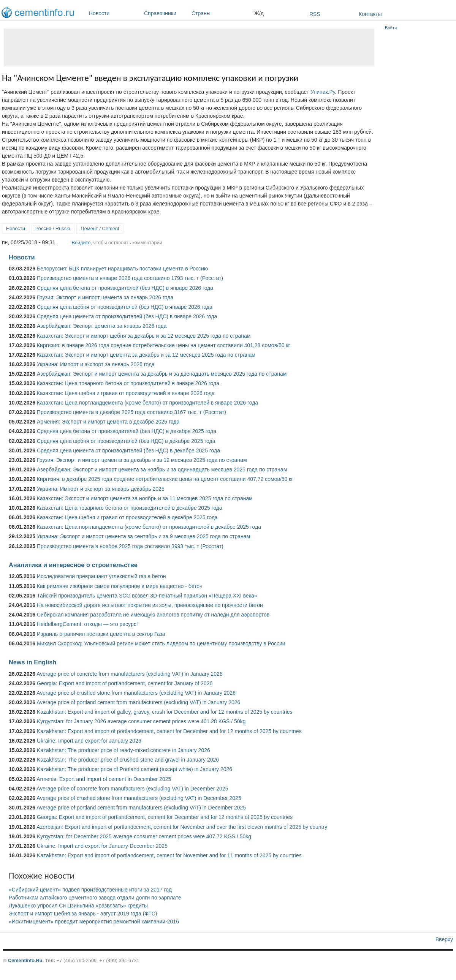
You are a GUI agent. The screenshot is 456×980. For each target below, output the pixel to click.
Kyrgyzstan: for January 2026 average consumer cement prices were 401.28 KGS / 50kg (141, 721)
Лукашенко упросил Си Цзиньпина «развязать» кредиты (78, 906)
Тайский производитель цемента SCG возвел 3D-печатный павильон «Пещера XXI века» (147, 596)
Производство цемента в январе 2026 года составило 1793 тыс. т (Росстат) (130, 278)
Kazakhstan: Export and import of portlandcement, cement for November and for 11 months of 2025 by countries (169, 855)
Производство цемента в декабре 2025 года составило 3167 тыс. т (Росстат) (131, 412)
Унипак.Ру (323, 92)
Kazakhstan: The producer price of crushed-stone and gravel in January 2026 (128, 760)
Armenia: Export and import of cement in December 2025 (104, 779)
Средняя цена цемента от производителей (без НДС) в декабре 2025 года (128, 450)
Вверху (444, 939)
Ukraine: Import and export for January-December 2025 (102, 846)
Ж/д (259, 13)
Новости (115, 13)
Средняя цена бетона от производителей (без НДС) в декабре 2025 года (127, 431)
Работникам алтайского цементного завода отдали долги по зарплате (95, 898)
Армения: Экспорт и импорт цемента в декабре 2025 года (108, 422)
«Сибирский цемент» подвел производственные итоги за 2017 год (90, 890)
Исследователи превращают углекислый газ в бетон (101, 576)
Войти (391, 28)
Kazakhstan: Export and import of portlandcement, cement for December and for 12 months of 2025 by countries (169, 731)
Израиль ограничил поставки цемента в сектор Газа (101, 634)
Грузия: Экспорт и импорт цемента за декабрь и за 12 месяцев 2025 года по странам (142, 460)
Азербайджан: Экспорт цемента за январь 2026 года (102, 326)
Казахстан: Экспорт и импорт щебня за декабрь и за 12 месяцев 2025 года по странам (144, 336)
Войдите (81, 243)
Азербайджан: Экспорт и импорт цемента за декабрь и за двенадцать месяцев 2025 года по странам (162, 374)
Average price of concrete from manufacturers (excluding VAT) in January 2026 (129, 674)
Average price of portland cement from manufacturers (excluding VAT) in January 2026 (138, 702)
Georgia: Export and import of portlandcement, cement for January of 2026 (125, 683)
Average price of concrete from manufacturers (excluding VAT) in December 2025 (132, 789)
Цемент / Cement (100, 228)
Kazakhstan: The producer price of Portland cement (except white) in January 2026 (135, 769)
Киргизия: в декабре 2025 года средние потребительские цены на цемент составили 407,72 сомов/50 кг (165, 479)
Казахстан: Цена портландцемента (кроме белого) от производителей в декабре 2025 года (149, 527)
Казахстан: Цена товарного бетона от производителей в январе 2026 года (128, 383)
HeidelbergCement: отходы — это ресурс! (87, 624)
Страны (221, 13)
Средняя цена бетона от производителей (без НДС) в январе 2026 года (125, 288)
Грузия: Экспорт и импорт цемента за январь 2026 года (105, 297)
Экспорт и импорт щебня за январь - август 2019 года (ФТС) (83, 914)
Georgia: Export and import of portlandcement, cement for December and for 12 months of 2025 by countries (165, 817)
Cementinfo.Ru (25, 960)
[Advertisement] (189, 47)
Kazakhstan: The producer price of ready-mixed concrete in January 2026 (123, 750)
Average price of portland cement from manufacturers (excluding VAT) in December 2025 (141, 808)
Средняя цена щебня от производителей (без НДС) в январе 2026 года (125, 307)
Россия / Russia (53, 228)
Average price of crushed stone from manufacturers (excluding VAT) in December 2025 (139, 798)
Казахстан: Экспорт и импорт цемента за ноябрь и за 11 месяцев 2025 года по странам (145, 498)
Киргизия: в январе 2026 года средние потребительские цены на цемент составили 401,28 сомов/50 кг (164, 345)
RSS (315, 14)
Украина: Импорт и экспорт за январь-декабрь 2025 (101, 489)
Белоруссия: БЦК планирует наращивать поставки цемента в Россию (122, 269)
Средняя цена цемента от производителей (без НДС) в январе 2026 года (127, 316)
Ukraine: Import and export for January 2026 (89, 741)
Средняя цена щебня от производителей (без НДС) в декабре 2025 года (126, 441)
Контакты (370, 14)
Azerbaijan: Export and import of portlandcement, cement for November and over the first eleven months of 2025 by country (182, 827)
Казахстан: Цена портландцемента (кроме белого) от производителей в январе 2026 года (147, 403)
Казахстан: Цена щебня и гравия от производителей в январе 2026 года (126, 393)
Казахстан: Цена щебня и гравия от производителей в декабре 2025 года (127, 517)
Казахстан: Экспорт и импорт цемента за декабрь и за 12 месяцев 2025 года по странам (146, 355)
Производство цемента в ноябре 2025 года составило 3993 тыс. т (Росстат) (130, 546)
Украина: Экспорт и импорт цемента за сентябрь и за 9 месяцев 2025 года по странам (143, 536)
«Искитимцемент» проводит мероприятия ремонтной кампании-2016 (94, 922)
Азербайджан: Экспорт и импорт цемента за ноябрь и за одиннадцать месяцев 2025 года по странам (162, 469)
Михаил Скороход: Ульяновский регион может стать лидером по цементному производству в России (161, 643)
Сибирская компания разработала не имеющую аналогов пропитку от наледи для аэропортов (153, 615)
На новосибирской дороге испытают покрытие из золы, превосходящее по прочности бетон (150, 605)
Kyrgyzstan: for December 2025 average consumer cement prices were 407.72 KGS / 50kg (144, 836)
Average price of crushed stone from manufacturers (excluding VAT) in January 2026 (136, 693)
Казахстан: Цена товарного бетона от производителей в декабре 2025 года (130, 508)
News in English (32, 662)
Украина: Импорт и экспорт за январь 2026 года (96, 364)
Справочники (166, 13)
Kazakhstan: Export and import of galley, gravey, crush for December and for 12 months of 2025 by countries (165, 712)
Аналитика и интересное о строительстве (73, 565)
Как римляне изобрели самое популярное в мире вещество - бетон (120, 586)
